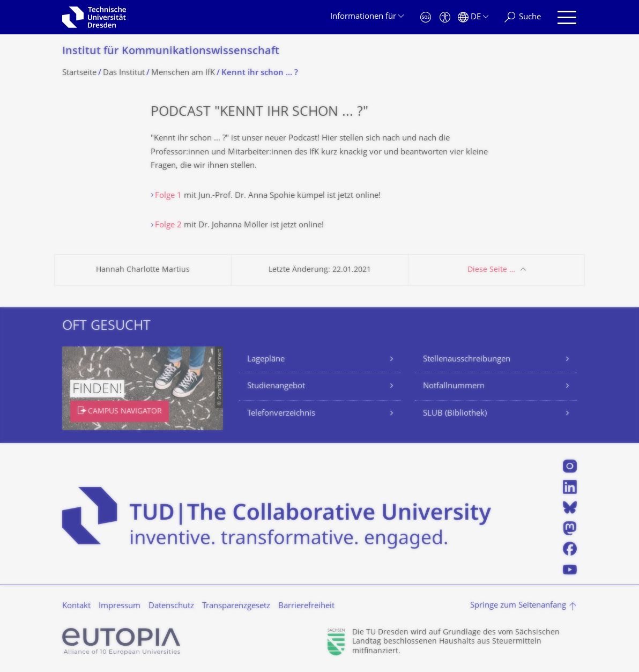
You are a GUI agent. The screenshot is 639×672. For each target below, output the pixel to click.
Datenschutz (171, 606)
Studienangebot (276, 386)
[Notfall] (426, 17)
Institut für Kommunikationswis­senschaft (171, 52)
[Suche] (523, 17)
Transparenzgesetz (236, 606)
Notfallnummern (454, 386)
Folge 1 (168, 196)
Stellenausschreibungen (467, 360)
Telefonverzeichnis (281, 414)
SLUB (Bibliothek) (455, 414)
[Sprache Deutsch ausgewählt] (473, 17)
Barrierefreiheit (306, 606)
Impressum (120, 606)
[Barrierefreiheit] (445, 17)
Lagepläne (266, 360)
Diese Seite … (491, 270)
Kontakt (76, 606)
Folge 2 (168, 226)
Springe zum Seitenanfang (518, 606)
